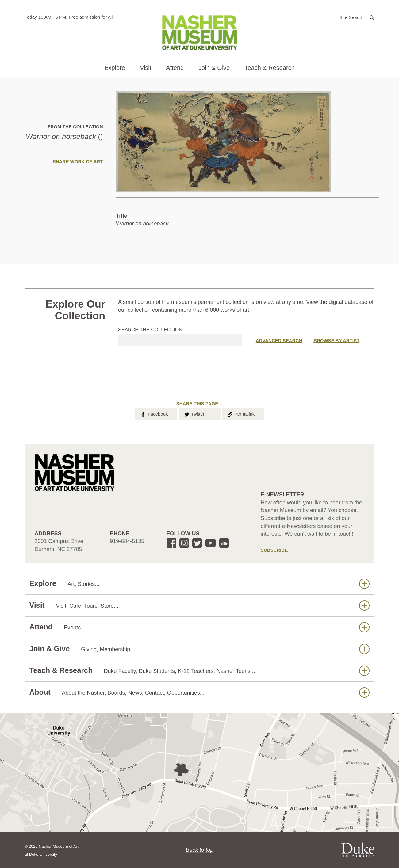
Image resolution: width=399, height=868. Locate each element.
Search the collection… (153, 330)
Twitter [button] (194, 413)
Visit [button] (146, 68)
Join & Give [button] (214, 68)
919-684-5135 (127, 541)
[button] (357, 17)
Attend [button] (175, 68)
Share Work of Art (78, 162)
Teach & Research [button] (269, 68)
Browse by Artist (336, 340)
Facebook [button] (154, 413)
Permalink (241, 413)
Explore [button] (115, 68)
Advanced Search (279, 340)
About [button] (199, 692)
